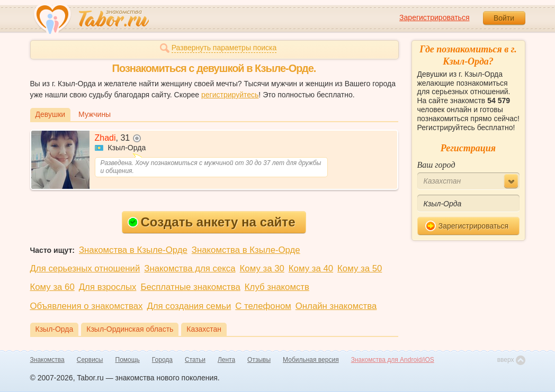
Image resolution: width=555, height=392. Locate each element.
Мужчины (95, 114)
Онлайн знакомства (336, 306)
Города (162, 360)
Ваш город (436, 165)
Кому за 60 (52, 287)
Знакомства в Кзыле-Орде (133, 250)
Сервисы (90, 360)
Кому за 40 (311, 268)
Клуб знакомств (277, 287)
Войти (504, 18)
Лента (226, 360)
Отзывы (259, 360)
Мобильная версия (311, 360)
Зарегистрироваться (434, 17)
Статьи (195, 360)
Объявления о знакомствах (87, 306)
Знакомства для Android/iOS (393, 360)
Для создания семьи (189, 306)
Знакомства (47, 360)
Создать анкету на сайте (212, 222)
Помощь (128, 360)
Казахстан (204, 329)
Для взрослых (108, 287)
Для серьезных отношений (85, 268)
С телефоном (263, 306)
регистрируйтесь (230, 95)
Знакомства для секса (190, 268)
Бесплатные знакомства (190, 287)
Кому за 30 (262, 268)
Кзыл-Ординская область (130, 329)
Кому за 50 (360, 268)
